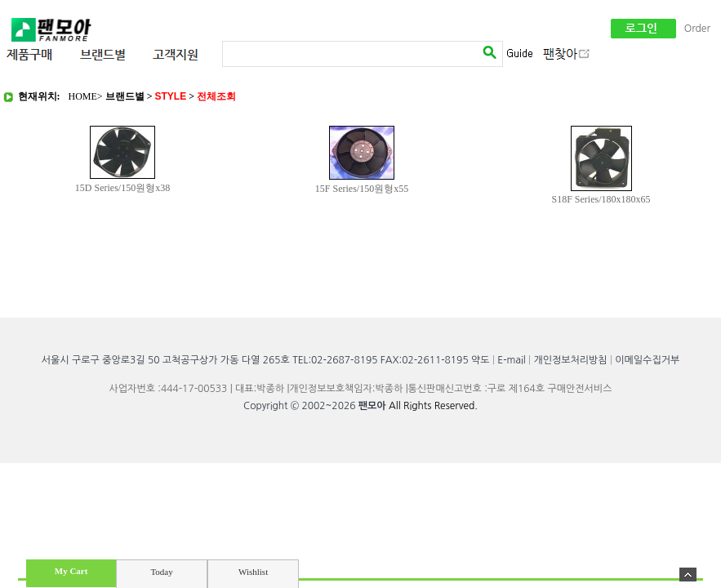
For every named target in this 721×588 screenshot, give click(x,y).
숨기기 (688, 575)
